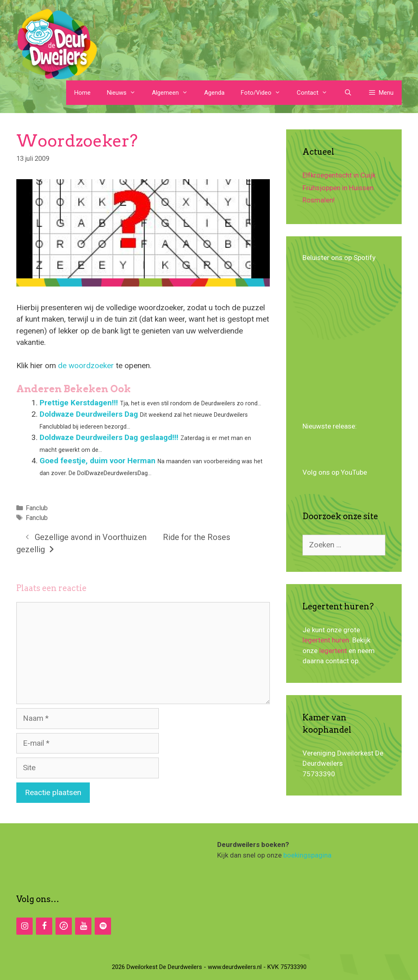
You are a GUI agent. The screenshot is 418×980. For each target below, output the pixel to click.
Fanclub (37, 508)
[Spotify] (103, 926)
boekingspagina (307, 855)
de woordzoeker (87, 366)
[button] (381, 93)
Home (82, 93)
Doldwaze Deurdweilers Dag (89, 414)
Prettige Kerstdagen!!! (79, 403)
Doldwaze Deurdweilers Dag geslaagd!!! (109, 437)
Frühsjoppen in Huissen (338, 188)
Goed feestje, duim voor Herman (98, 461)
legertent (333, 651)
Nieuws (125, 93)
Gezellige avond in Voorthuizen (91, 537)
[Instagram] (24, 926)
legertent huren (326, 640)
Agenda (214, 93)
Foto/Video (265, 93)
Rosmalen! (319, 200)
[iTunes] (64, 926)
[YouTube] (83, 926)
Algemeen (174, 93)
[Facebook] (44, 926)
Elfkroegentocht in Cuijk (339, 175)
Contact (316, 93)
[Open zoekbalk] (348, 93)
